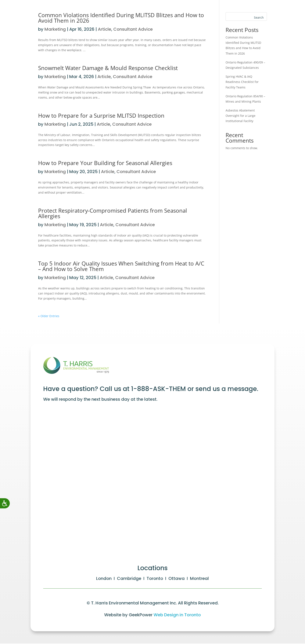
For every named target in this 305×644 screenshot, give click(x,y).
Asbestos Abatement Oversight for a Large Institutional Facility (241, 116)
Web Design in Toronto (177, 615)
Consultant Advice (133, 77)
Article (104, 77)
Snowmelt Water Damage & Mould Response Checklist (109, 68)
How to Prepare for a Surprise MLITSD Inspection (101, 116)
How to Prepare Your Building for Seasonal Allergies (105, 163)
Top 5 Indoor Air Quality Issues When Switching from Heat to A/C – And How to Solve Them (121, 266)
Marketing (55, 77)
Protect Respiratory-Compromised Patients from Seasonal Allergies (113, 213)
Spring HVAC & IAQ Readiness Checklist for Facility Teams (242, 82)
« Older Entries (49, 316)
